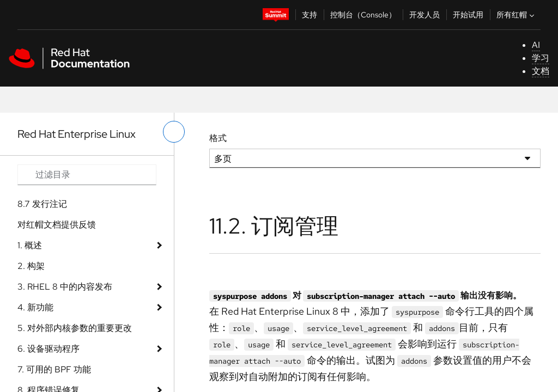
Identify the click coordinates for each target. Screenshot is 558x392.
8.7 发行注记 (42, 204)
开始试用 (468, 15)
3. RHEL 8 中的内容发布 (65, 287)
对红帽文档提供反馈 (57, 225)
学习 (541, 58)
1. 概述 (30, 245)
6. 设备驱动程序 (48, 349)
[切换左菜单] (174, 132)
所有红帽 (517, 15)
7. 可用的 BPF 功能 (54, 369)
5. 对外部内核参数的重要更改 (75, 328)
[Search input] (87, 175)
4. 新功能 (35, 307)
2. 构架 (31, 266)
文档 (541, 71)
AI (536, 45)
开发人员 (424, 15)
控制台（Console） (363, 15)
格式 (218, 138)
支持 (310, 15)
